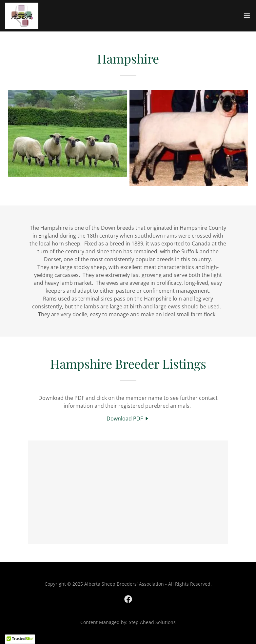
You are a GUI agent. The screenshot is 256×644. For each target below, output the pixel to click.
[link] (22, 16)
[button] (247, 16)
